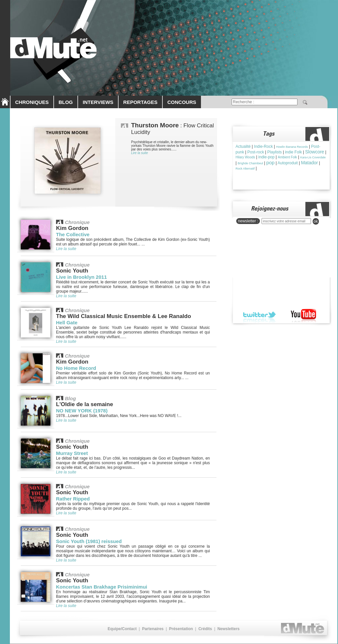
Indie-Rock (263, 146)
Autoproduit (287, 163)
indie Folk (293, 152)
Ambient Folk (287, 157)
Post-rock (256, 152)
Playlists (274, 152)
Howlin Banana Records (292, 147)
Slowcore (315, 152)
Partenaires (153, 629)
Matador (310, 163)
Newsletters (228, 629)
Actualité (243, 146)
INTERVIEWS (98, 102)
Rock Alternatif (245, 169)
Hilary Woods (245, 157)
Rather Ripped (73, 499)
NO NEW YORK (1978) (82, 411)
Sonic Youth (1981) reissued (89, 541)
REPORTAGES (140, 102)
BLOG (66, 102)
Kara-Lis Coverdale (313, 157)
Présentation (181, 629)
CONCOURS (182, 102)
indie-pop (266, 157)
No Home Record (76, 368)
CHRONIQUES (32, 102)
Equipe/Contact (122, 629)
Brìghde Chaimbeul (250, 163)
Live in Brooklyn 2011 (81, 277)
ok (316, 221)
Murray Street (72, 453)
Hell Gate (67, 322)
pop (270, 162)
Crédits (205, 629)
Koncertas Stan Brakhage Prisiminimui (102, 587)
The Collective (73, 234)
